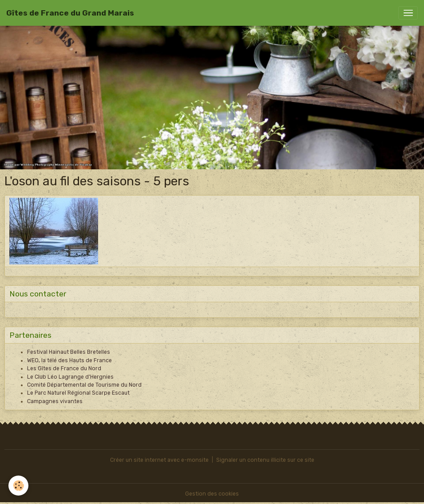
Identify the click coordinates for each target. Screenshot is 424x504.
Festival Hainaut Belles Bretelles (69, 352)
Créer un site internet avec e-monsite (159, 460)
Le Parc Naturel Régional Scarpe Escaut (78, 393)
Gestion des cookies (212, 494)
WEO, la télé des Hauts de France (69, 360)
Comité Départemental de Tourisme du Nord (84, 385)
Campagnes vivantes (55, 401)
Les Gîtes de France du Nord (64, 368)
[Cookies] (19, 486)
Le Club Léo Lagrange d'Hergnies (70, 377)
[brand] (70, 13)
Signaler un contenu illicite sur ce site (265, 460)
